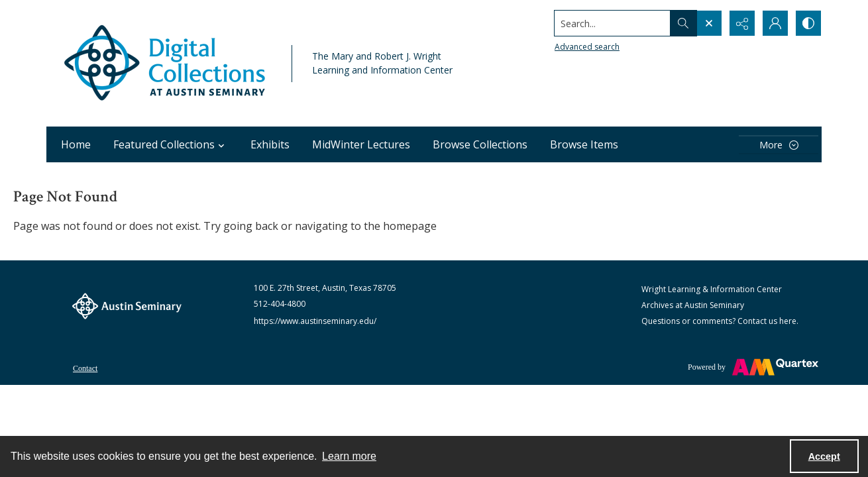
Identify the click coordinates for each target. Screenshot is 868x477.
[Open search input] (709, 23)
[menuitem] (85, 367)
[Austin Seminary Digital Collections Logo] (166, 63)
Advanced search (587, 47)
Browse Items (584, 144)
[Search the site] (613, 23)
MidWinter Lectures (361, 144)
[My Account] (775, 23)
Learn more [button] (349, 456)
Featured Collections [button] (171, 144)
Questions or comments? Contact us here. (720, 321)
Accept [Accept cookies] (824, 456)
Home (76, 144)
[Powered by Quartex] (753, 367)
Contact (85, 368)
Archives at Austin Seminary (693, 305)
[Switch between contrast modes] (808, 23)
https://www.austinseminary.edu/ (315, 321)
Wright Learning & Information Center (712, 289)
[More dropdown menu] (779, 145)
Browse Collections (480, 144)
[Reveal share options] (742, 23)
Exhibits (270, 144)
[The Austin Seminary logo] (127, 306)
